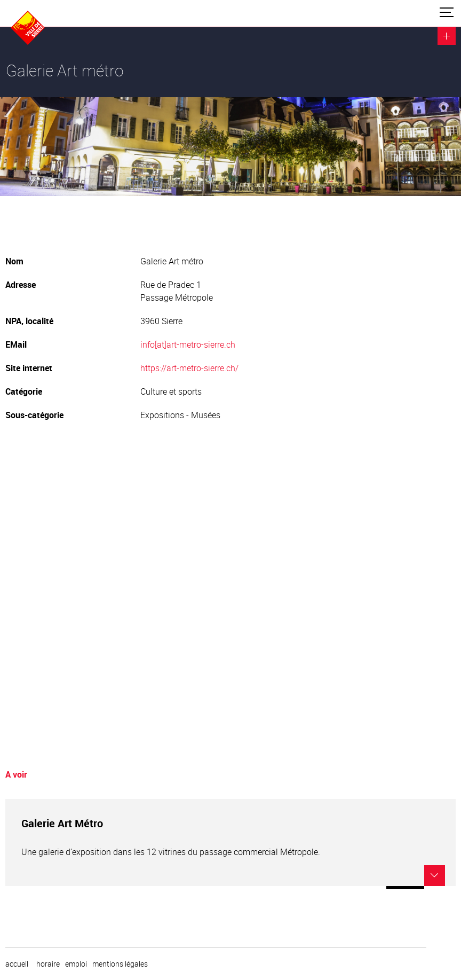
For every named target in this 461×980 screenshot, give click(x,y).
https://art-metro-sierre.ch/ (189, 368)
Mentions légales (120, 964)
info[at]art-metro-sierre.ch (188, 344)
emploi (76, 964)
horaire (48, 964)
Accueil (17, 964)
